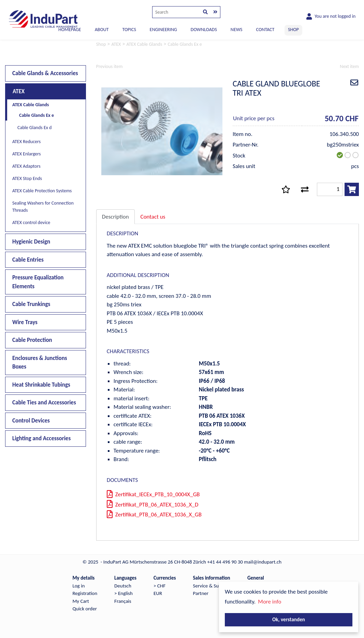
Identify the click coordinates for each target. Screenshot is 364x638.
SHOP (293, 30)
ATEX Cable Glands (31, 105)
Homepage (70, 30)
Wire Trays (25, 322)
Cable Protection (32, 340)
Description (115, 217)
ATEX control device (31, 223)
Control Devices (31, 421)
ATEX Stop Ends (27, 178)
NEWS (237, 30)
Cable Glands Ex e (37, 115)
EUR (158, 593)
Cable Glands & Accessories (45, 73)
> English (123, 593)
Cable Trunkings (31, 304)
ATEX (19, 91)
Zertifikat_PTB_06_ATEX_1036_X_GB (154, 515)
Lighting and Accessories (41, 438)
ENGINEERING (163, 30)
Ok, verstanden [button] (289, 619)
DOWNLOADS (204, 30)
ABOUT (102, 30)
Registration (85, 593)
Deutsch (123, 586)
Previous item (110, 66)
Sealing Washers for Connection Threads (43, 207)
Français (123, 601)
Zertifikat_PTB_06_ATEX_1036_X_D (153, 505)
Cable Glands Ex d (34, 128)
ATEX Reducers (26, 142)
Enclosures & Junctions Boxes (40, 363)
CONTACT (265, 30)
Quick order (84, 609)
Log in (78, 586)
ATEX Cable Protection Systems (42, 191)
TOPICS (129, 30)
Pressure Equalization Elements (38, 282)
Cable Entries (28, 260)
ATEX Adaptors (26, 166)
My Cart (81, 601)
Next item (349, 66)
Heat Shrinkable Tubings (41, 385)
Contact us (153, 217)
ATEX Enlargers (26, 154)
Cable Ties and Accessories (44, 403)
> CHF (159, 586)
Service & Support (212, 586)
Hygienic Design (31, 242)
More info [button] (270, 602)
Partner (201, 593)
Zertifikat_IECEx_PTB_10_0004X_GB (153, 494)
